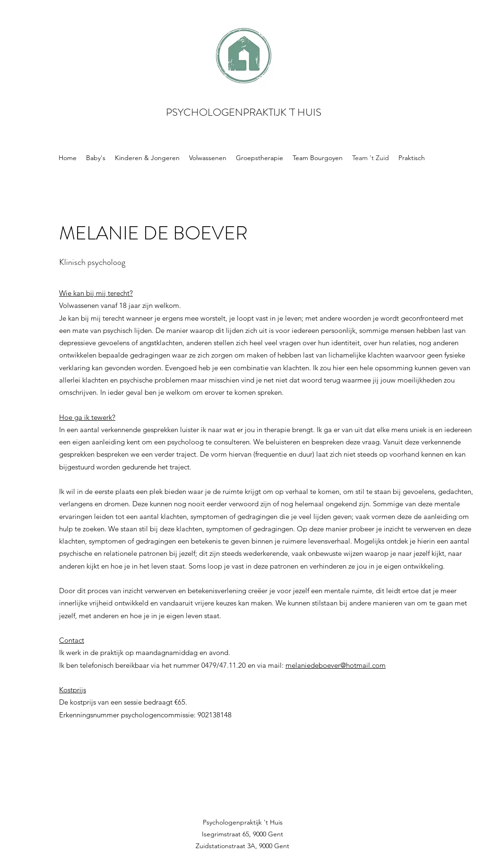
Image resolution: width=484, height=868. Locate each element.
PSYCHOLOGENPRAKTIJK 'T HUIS (244, 112)
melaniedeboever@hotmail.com (336, 665)
